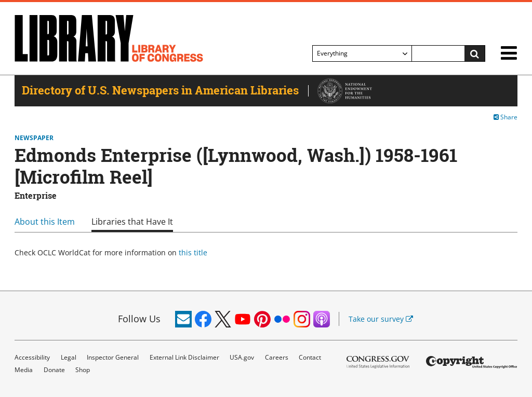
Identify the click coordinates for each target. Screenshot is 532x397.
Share (506, 117)
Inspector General (113, 357)
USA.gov (242, 357)
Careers (277, 357)
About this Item (45, 222)
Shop (83, 370)
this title (193, 252)
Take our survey (381, 319)
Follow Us (139, 319)
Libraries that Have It (132, 222)
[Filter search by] (362, 53)
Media (24, 370)
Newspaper (34, 138)
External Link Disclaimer (184, 357)
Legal (69, 357)
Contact (310, 357)
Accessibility (32, 357)
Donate (54, 370)
